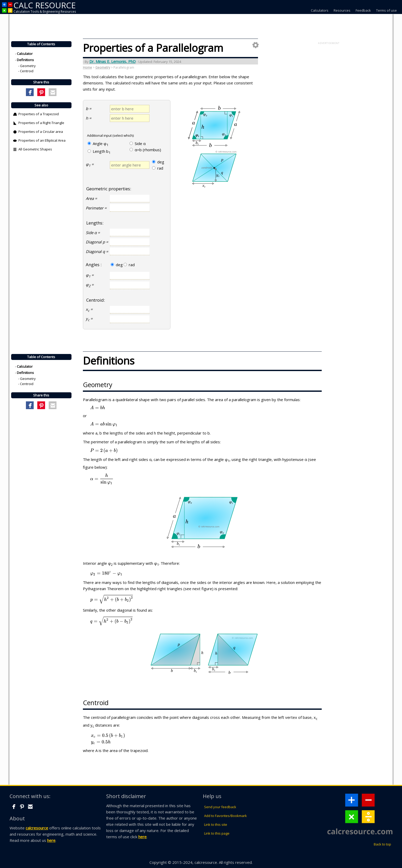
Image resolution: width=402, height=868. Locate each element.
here (51, 840)
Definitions (25, 60)
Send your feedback (220, 807)
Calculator (25, 54)
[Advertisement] (329, 86)
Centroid (27, 71)
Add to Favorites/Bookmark (225, 816)
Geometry (28, 66)
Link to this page (217, 833)
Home (87, 67)
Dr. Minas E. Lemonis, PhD (113, 61)
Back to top (382, 844)
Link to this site (216, 824)
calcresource (37, 828)
